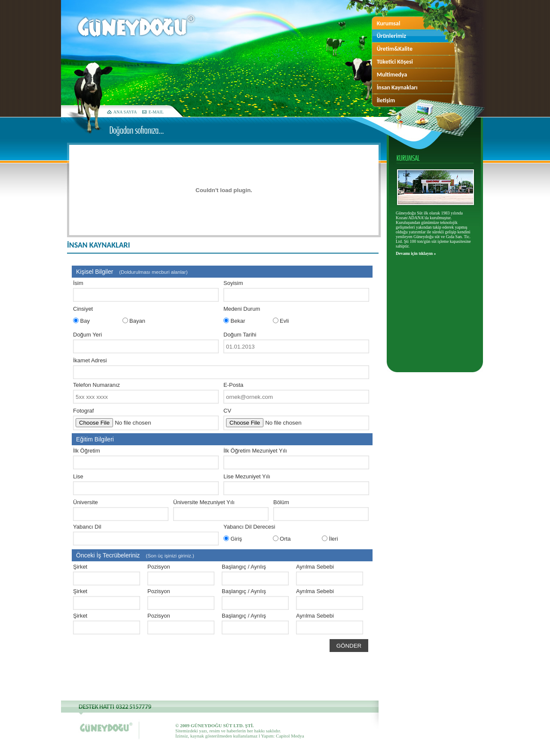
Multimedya (392, 75)
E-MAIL (156, 112)
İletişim (386, 100)
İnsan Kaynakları (397, 87)
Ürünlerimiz (391, 36)
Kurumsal (389, 23)
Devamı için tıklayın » (416, 253)
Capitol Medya (290, 736)
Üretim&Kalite (395, 49)
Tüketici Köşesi (395, 62)
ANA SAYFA (125, 112)
